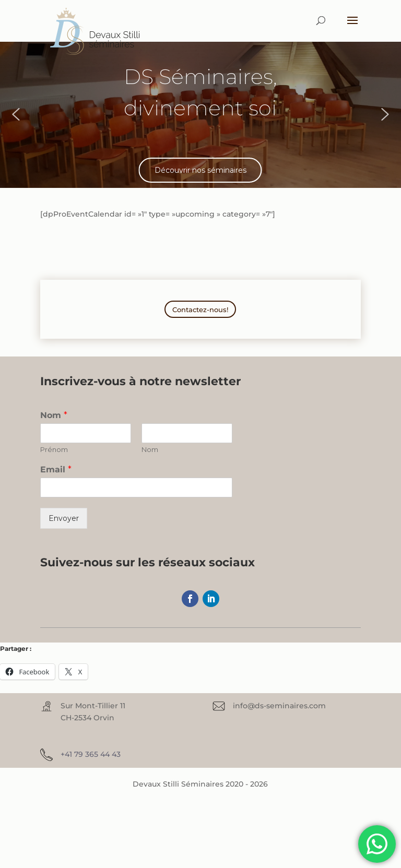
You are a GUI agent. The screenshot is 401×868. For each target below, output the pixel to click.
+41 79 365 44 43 (91, 754)
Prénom (54, 449)
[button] (16, 114)
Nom (54, 415)
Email (56, 469)
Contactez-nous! (200, 310)
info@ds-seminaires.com (279, 706)
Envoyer (64, 518)
